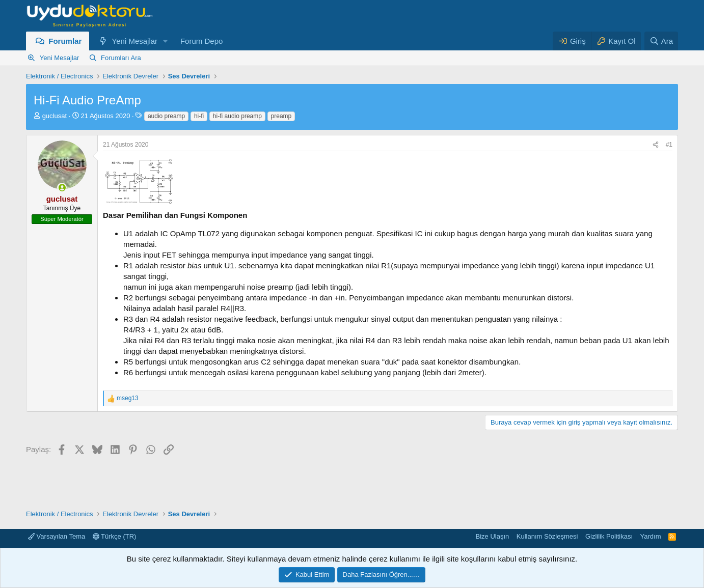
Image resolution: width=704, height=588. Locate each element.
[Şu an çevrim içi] (62, 188)
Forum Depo (201, 41)
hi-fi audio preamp (237, 116)
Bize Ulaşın (493, 536)
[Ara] (661, 41)
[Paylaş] (656, 145)
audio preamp (166, 116)
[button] (166, 41)
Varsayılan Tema (57, 536)
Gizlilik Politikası (609, 536)
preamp (281, 116)
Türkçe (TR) (115, 536)
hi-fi (199, 116)
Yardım (651, 536)
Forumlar (65, 41)
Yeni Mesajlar (135, 41)
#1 (669, 145)
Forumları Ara (121, 58)
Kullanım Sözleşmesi (547, 536)
